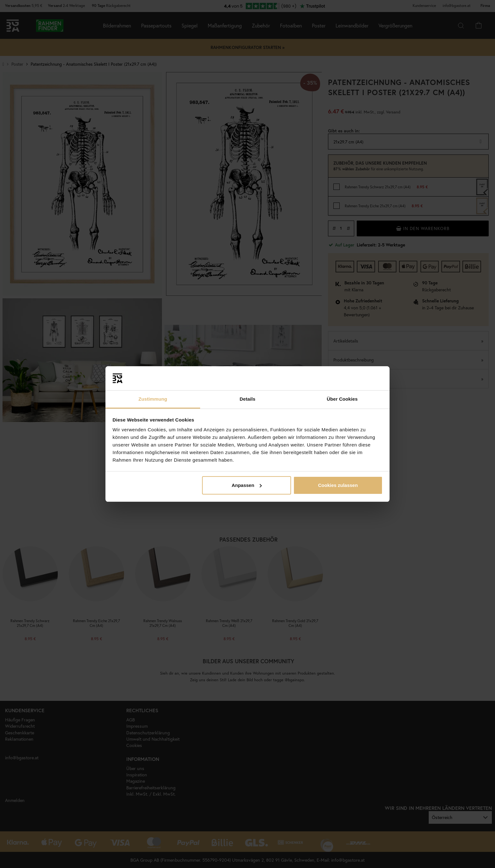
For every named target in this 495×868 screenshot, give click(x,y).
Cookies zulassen (338, 485)
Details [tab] (247, 399)
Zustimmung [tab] (153, 399)
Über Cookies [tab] (342, 399)
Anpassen (247, 485)
